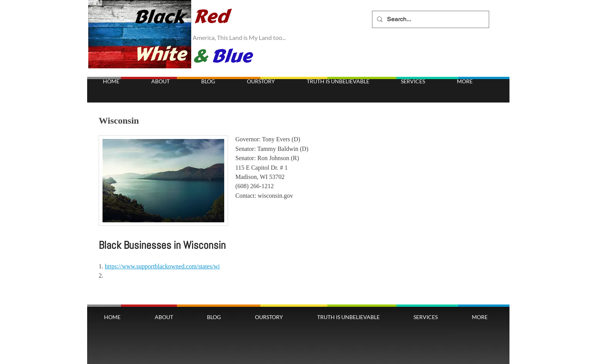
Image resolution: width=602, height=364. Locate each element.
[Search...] (430, 19)
